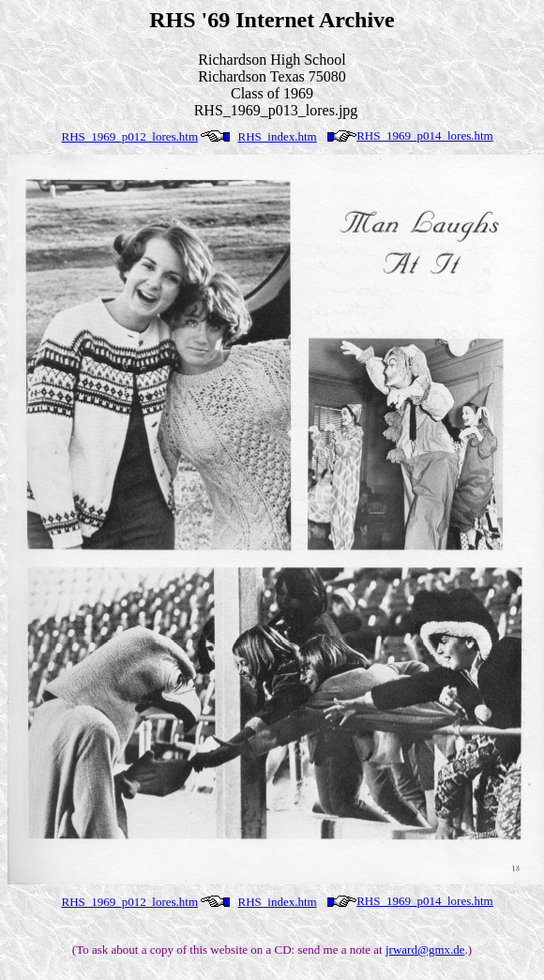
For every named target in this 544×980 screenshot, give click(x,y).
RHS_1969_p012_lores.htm (130, 136)
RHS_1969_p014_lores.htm (425, 136)
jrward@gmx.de (425, 950)
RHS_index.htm (278, 136)
